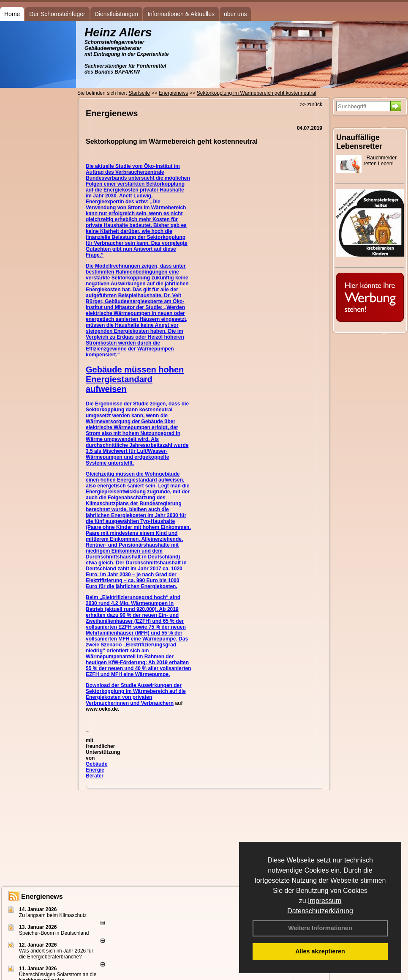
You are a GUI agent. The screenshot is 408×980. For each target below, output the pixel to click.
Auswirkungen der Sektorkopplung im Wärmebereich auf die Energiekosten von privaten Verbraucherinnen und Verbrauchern (136, 694)
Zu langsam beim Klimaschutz (53, 915)
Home (12, 14)
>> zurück (311, 104)
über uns (235, 14)
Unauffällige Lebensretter (359, 142)
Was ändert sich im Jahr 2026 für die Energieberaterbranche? (56, 954)
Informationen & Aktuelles (181, 14)
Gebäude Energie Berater (97, 770)
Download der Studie (112, 685)
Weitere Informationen (320, 928)
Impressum (325, 901)
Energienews (42, 897)
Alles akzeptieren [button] (320, 951)
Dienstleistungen (117, 14)
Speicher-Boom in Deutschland (54, 933)
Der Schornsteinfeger (57, 14)
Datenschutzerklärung (320, 911)
